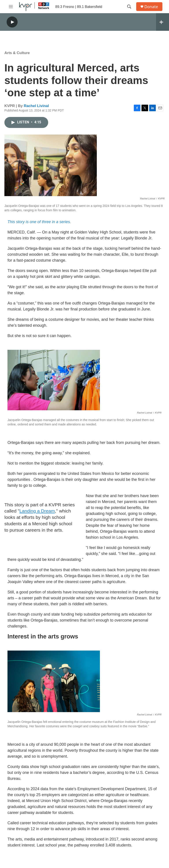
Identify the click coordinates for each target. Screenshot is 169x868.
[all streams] (163, 22)
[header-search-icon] (129, 7)
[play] (12, 22)
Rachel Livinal (36, 106)
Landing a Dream (37, 511)
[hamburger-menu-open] (11, 7)
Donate (151, 7)
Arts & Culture (17, 53)
